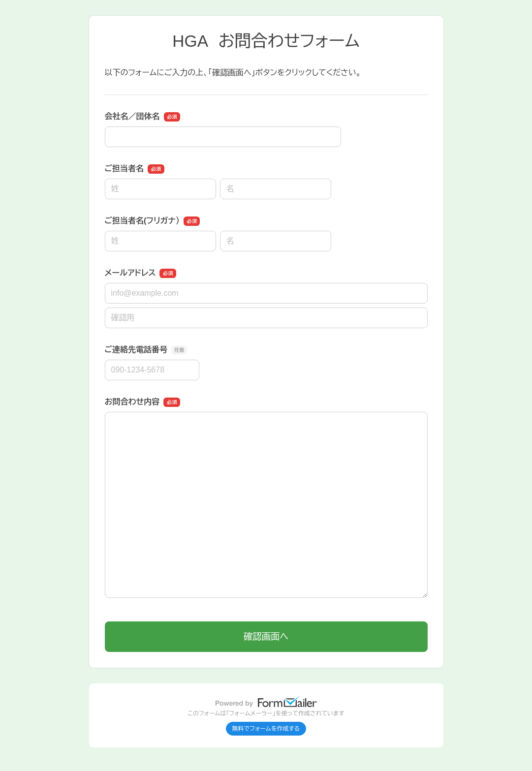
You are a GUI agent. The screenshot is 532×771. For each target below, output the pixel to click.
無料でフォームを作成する (266, 729)
